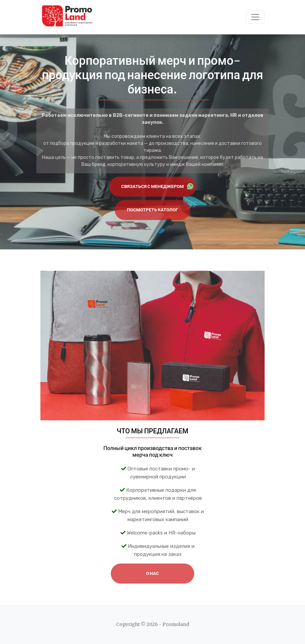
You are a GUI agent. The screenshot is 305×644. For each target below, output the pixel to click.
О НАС (153, 573)
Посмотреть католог (152, 210)
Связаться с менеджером (157, 186)
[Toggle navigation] (255, 17)
